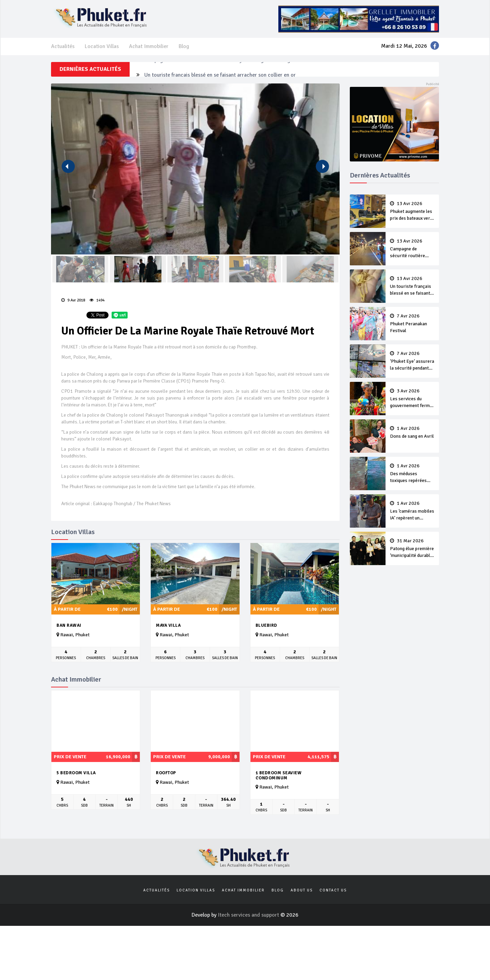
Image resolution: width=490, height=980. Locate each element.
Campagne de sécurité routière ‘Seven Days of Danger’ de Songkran (222, 69)
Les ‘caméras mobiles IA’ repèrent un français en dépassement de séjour (412, 511)
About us (302, 890)
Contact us (333, 890)
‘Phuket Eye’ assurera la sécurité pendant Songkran (412, 361)
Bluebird (266, 625)
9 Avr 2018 (73, 300)
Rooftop (166, 773)
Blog (184, 46)
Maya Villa (168, 625)
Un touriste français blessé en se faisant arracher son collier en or (412, 286)
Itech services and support (249, 915)
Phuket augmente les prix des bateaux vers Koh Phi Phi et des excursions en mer (412, 212)
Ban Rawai (69, 625)
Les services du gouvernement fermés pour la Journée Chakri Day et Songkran (412, 399)
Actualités (63, 46)
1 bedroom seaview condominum (279, 775)
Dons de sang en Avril (412, 433)
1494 (97, 300)
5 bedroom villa (76, 773)
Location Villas (102, 46)
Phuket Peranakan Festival (412, 324)
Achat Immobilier (149, 46)
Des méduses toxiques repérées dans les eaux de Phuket (412, 474)
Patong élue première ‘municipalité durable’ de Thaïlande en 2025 (412, 549)
